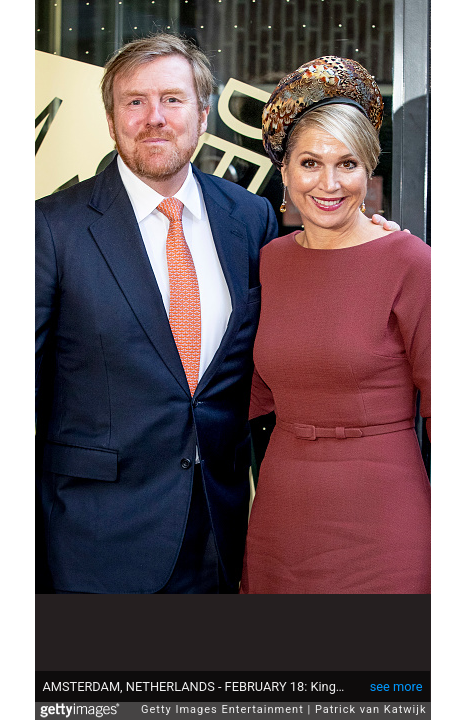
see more (396, 676)
